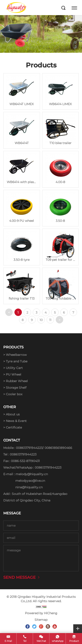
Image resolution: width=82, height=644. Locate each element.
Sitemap (41, 620)
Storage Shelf (16, 388)
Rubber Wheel (17, 381)
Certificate (14, 427)
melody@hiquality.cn (32, 474)
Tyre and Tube (17, 361)
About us (13, 414)
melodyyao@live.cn (30, 481)
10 (41, 320)
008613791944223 (29, 448)
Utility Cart (14, 368)
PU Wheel (14, 374)
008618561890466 (58, 448)
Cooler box (14, 394)
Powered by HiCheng (41, 613)
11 (50, 320)
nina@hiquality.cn (29, 487)
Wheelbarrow (16, 355)
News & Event (16, 421)
